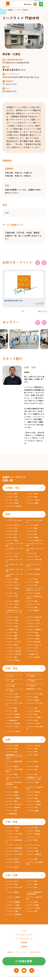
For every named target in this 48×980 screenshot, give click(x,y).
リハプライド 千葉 (12, 528)
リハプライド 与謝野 (33, 782)
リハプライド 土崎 (12, 497)
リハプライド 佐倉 (12, 531)
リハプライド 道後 (32, 859)
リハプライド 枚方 (12, 811)
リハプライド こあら (12, 694)
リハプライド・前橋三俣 (13, 651)
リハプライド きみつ (33, 557)
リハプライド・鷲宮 (12, 620)
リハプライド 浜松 (32, 708)
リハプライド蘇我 (32, 528)
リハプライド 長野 (12, 711)
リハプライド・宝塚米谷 (13, 798)
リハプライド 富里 (32, 607)
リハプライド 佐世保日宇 (14, 908)
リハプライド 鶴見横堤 (13, 808)
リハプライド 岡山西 (12, 867)
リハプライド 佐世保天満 (14, 914)
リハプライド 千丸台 (12, 604)
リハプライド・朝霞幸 (33, 636)
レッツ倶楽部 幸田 (12, 720)
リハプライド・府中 (12, 596)
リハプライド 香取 (12, 639)
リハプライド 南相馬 (12, 503)
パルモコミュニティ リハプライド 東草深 (35, 675)
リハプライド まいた (33, 651)
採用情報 (24, 943)
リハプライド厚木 (11, 538)
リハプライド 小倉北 (12, 911)
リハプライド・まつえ (33, 623)
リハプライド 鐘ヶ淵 (12, 607)
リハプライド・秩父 (12, 617)
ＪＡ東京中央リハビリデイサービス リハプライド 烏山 (14, 612)
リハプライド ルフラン (13, 553)
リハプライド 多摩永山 (13, 601)
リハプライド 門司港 (33, 905)
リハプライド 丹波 (32, 755)
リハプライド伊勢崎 (32, 538)
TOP (4, 10)
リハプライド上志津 (32, 525)
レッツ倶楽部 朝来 (12, 814)
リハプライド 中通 (12, 500)
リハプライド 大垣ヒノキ (14, 727)
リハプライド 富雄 (12, 774)
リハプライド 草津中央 (33, 792)
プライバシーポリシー (22, 952)
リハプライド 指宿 (32, 902)
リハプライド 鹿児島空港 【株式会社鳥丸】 (35, 893)
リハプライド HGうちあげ (14, 804)
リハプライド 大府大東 (13, 697)
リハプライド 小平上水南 (34, 560)
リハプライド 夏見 (32, 579)
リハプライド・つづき (33, 604)
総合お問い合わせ (36, 952)
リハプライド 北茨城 (33, 582)
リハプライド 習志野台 (13, 660)
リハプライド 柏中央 (12, 626)
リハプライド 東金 (12, 645)
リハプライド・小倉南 (13, 905)
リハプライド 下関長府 (33, 831)
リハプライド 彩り (32, 531)
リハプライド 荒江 (32, 887)
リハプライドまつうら (13, 881)
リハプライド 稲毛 (12, 657)
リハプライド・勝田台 (33, 639)
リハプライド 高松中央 (13, 828)
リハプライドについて (24, 935)
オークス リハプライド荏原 (35, 694)
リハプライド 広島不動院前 (14, 848)
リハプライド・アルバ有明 (14, 834)
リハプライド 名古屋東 (13, 714)
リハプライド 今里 (32, 808)
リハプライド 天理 (32, 798)
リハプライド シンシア (33, 837)
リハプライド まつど (33, 626)
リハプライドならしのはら (14, 520)
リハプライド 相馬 (32, 494)
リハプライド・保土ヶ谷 (34, 645)
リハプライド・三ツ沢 (13, 585)
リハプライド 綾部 (32, 749)
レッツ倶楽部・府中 (32, 654)
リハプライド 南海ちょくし (14, 851)
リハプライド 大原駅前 (33, 834)
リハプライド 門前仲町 (21, 10)
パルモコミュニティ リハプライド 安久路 (35, 685)
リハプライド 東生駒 (12, 746)
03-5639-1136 (10, 84)
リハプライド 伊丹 (32, 752)
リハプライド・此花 (32, 795)
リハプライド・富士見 (33, 620)
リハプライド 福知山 (12, 766)
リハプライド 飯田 (12, 708)
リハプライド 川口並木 (33, 593)
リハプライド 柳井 (32, 840)
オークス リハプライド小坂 (35, 703)
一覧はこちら (42, 311)
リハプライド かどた (12, 837)
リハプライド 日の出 (12, 623)
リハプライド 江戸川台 (13, 525)
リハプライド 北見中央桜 (14, 506)
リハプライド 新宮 (32, 770)
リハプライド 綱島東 (33, 610)
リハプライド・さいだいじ (14, 845)
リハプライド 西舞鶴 (33, 811)
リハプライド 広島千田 (13, 862)
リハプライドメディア (24, 939)
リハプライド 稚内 (32, 497)
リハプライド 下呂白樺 (13, 731)
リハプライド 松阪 (32, 762)
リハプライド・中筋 (12, 831)
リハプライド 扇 (31, 553)
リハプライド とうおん (33, 845)
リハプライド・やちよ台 (13, 648)
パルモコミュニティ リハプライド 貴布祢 (35, 680)
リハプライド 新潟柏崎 (33, 711)
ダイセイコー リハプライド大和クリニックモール (35, 589)
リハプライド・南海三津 (34, 854)
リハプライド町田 (32, 534)
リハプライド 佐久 (12, 700)
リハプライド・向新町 (33, 908)
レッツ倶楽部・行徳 (12, 630)
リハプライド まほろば (33, 746)
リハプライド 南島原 (12, 892)
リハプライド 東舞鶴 (12, 792)
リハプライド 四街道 (12, 588)
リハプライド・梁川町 (33, 500)
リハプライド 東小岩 (33, 633)
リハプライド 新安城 (33, 700)
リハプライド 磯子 (32, 601)
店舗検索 (10, 10)
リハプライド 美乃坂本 (13, 724)
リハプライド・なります (13, 642)
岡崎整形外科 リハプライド (35, 689)
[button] (23, 311)
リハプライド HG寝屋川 (34, 801)
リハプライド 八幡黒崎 (13, 897)
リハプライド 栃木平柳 (33, 642)
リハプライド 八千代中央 (14, 654)
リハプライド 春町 (32, 911)
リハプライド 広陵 (12, 752)
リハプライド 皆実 (32, 828)
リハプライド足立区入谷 (34, 541)
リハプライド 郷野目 (33, 503)
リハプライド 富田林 (12, 795)
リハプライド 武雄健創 (13, 902)
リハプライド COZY (12, 557)
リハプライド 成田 (12, 633)
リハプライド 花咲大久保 (34, 617)
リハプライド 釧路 (12, 494)
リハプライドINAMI (12, 749)
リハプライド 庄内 (32, 774)
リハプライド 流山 (12, 593)
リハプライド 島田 (32, 714)
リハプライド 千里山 (33, 766)
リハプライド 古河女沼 (33, 574)
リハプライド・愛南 (32, 851)
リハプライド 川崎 (32, 648)
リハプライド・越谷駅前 (34, 630)
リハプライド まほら (12, 884)
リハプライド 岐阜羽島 (13, 717)
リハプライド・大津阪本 (34, 804)
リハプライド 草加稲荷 (33, 569)
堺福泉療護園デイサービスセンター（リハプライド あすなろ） (14, 757)
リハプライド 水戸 (32, 585)
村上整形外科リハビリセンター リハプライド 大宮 (34, 778)
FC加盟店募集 (24, 961)
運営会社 (10, 952)
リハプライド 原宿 (12, 582)
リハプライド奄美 (32, 881)
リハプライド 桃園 (32, 697)
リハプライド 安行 (12, 534)
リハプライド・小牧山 (33, 724)
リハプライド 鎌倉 (12, 636)
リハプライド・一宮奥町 (34, 717)
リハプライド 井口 (32, 848)
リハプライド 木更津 (12, 579)
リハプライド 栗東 (12, 801)
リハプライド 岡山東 (12, 859)
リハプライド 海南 (12, 787)
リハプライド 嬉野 (32, 884)
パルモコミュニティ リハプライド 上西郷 (14, 685)
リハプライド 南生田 (12, 541)
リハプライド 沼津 (32, 720)
